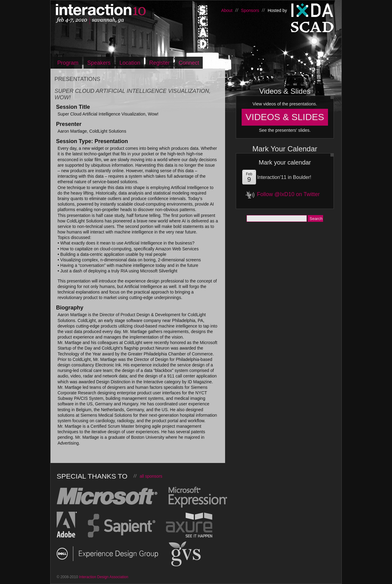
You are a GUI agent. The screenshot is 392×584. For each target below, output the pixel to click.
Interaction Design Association (312, 10)
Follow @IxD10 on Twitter (288, 194)
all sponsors (151, 476)
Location (130, 63)
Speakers (99, 63)
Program (68, 63)
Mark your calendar (285, 162)
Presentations (77, 79)
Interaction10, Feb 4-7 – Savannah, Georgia (119, 14)
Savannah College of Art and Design (312, 29)
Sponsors (250, 10)
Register (159, 63)
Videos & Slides (285, 117)
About (227, 10)
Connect (189, 63)
